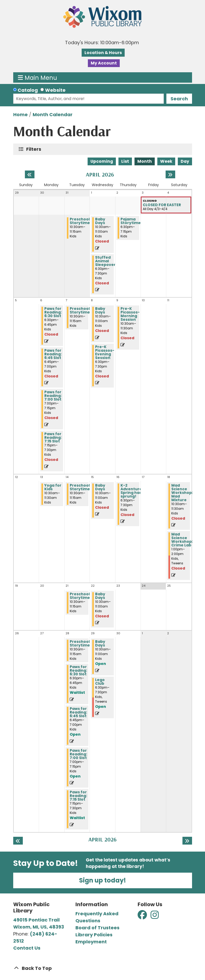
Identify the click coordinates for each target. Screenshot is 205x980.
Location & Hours (103, 53)
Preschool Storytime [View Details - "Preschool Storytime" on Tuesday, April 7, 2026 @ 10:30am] (80, 310)
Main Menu (37, 77)
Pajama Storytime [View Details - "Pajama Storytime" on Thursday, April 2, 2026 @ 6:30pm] (131, 221)
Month (145, 161)
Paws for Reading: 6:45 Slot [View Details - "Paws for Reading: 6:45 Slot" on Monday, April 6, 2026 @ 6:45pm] (53, 354)
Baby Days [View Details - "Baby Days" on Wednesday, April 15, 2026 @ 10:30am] (100, 487)
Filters (35, 149)
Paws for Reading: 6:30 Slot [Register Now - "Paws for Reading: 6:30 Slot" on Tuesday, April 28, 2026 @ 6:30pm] (78, 670)
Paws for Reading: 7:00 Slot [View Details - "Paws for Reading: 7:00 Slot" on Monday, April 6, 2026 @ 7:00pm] (53, 396)
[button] (102, 43)
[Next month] (170, 174)
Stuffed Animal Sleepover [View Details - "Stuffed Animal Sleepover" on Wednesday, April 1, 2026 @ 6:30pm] (105, 261)
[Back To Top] (103, 968)
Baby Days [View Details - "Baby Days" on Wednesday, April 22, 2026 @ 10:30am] (100, 596)
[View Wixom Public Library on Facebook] (143, 916)
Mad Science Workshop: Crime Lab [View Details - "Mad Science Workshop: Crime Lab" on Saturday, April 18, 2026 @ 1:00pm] (182, 540)
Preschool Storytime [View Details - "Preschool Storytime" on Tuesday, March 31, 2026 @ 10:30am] (80, 221)
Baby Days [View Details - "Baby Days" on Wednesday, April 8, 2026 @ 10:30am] (100, 310)
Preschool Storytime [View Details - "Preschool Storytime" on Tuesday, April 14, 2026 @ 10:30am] (80, 487)
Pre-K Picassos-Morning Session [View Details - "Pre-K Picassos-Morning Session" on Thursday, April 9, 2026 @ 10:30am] (130, 314)
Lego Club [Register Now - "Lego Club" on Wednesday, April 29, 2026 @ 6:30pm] (100, 682)
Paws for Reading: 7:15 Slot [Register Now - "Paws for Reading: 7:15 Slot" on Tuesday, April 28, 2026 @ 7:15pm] (78, 796)
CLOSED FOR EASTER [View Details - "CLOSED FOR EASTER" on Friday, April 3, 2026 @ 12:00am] (162, 205)
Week (166, 161)
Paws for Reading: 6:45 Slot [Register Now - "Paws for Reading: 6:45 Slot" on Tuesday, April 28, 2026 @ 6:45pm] (78, 712)
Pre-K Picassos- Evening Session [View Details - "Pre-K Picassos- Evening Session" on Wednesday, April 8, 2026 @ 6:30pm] (105, 352)
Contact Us (27, 948)
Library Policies (94, 935)
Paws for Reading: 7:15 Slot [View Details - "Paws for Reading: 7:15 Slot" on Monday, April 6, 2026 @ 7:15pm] (53, 437)
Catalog (28, 90)
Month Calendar (53, 115)
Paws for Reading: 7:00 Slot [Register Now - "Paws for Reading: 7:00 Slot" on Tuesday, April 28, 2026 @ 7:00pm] (78, 754)
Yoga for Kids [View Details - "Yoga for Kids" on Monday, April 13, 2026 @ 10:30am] (53, 487)
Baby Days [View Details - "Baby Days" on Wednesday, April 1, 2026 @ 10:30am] (100, 221)
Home (20, 115)
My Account (104, 63)
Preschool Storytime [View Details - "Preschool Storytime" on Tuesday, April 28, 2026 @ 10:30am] (80, 643)
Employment (91, 942)
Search (179, 99)
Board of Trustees (97, 928)
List (125, 161)
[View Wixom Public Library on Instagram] (155, 916)
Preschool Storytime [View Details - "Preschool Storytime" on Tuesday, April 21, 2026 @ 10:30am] (80, 596)
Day (185, 161)
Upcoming (102, 161)
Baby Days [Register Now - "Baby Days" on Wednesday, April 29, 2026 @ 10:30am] (100, 643)
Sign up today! (102, 880)
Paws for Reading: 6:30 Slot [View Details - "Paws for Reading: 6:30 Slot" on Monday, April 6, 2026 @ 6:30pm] (53, 312)
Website (55, 90)
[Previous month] (30, 174)
